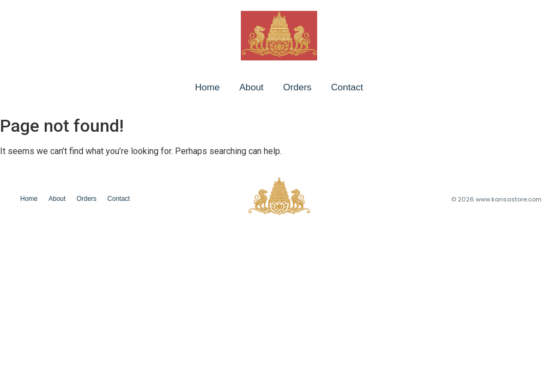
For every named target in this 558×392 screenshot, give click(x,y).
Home (207, 87)
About (251, 87)
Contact (347, 87)
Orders (298, 87)
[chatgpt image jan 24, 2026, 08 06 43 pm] (279, 36)
